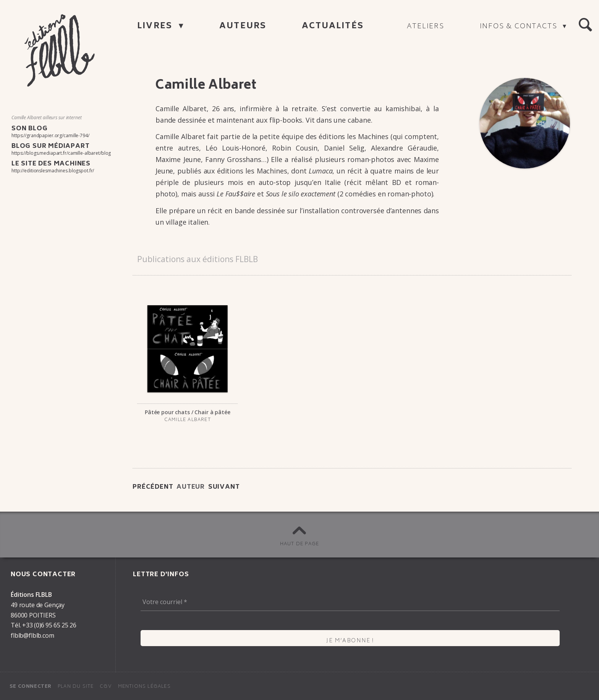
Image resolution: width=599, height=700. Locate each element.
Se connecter (31, 687)
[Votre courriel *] (350, 602)
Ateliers (425, 27)
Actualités (333, 27)
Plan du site (76, 687)
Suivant (224, 487)
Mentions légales (144, 687)
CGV (106, 687)
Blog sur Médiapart (50, 146)
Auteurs (243, 27)
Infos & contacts (520, 27)
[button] (585, 25)
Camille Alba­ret (188, 420)
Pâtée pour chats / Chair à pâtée (188, 412)
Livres (156, 27)
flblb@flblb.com (32, 635)
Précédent (153, 487)
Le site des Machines (51, 164)
